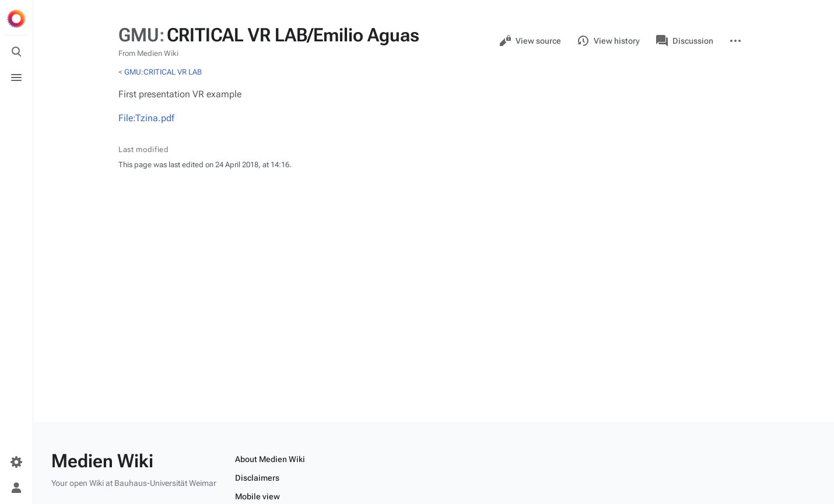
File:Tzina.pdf (146, 118)
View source (530, 41)
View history (609, 41)
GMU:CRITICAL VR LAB (163, 72)
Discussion (685, 41)
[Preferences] (16, 462)
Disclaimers (257, 478)
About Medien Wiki (270, 459)
